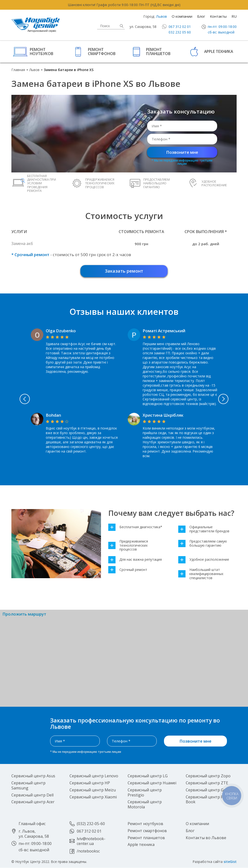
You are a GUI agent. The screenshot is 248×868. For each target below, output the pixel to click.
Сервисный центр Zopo (208, 776)
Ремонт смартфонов (102, 51)
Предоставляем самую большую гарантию (203, 544)
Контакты (218, 16)
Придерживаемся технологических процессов (128, 545)
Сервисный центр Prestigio (145, 792)
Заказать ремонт (124, 271)
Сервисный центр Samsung (28, 785)
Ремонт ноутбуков (42, 51)
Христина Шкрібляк (163, 415)
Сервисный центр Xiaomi (93, 797)
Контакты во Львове (206, 838)
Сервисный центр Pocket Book (209, 799)
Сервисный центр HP (90, 783)
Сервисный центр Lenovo (94, 776)
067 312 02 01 (180, 27)
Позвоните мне (182, 152)
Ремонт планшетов (158, 51)
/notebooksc (88, 851)
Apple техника (219, 51)
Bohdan (53, 415)
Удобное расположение (204, 560)
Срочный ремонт (128, 570)
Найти (122, 26)
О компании (182, 16)
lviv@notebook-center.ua (91, 841)
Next (224, 399)
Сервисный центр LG (148, 776)
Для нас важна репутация (135, 560)
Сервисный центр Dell (32, 795)
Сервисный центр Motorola (145, 805)
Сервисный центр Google (210, 790)
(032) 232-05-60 (91, 824)
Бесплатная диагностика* (135, 527)
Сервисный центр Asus (33, 776)
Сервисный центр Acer (33, 802)
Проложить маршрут (24, 614)
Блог (201, 16)
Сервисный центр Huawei (152, 783)
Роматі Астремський (164, 331)
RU (234, 16)
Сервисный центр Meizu (93, 790)
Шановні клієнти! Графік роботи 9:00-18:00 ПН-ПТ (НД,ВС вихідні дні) (124, 5)
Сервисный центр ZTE (207, 783)
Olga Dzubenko (61, 331)
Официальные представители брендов (204, 529)
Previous (24, 399)
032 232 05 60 (180, 32)
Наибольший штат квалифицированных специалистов (201, 574)
